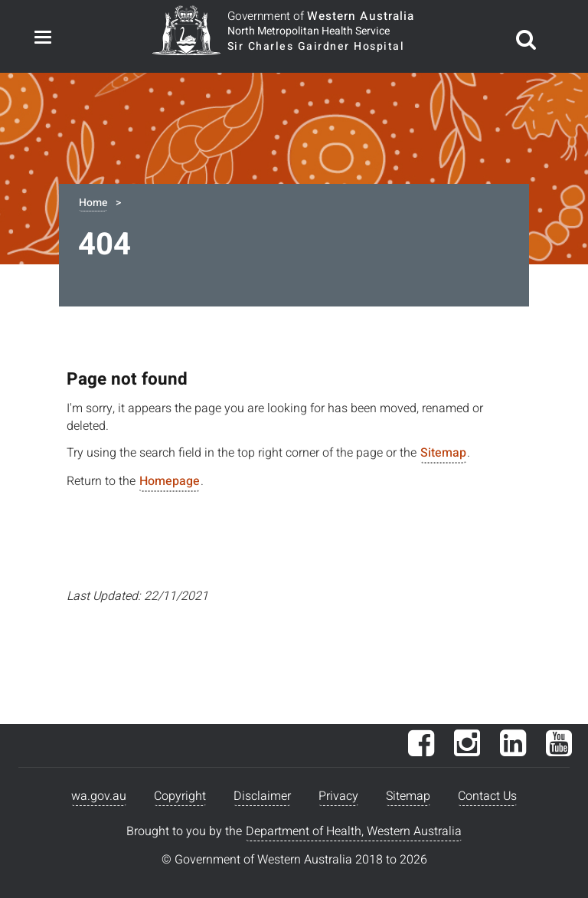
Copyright (180, 796)
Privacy (338, 796)
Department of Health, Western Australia (354, 831)
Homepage (170, 481)
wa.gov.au (99, 796)
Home (93, 203)
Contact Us (487, 796)
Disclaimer (262, 796)
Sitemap (443, 453)
